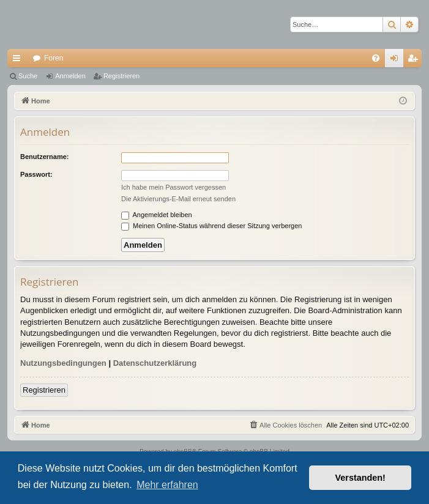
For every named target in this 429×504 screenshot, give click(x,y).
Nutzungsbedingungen (63, 363)
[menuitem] (376, 58)
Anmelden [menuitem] (397, 61)
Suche (28, 76)
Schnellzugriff (19, 61)
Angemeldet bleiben (157, 215)
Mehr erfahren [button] (167, 485)
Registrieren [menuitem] (415, 61)
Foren (54, 58)
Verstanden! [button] (360, 478)
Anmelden (70, 76)
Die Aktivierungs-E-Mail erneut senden (178, 199)
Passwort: (36, 174)
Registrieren (121, 76)
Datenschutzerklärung (155, 363)
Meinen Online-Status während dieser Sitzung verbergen (211, 226)
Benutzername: (44, 157)
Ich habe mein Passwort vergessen (173, 187)
